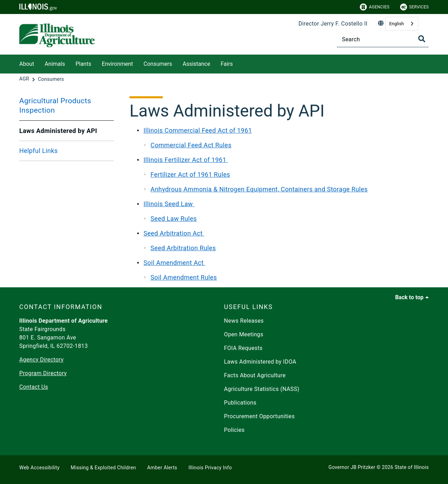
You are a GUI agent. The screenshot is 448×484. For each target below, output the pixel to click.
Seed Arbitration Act (174, 233)
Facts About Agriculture (255, 375)
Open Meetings (244, 334)
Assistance (197, 64)
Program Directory (43, 373)
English (397, 24)
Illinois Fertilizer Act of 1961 (186, 160)
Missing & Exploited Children (103, 468)
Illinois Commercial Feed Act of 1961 (198, 130)
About (27, 64)
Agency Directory (41, 360)
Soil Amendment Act (174, 263)
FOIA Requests (243, 348)
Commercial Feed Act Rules (191, 145)
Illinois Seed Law (169, 204)
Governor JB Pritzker (352, 467)
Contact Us (34, 387)
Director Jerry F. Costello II (333, 24)
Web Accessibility (39, 468)
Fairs (227, 64)
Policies (234, 430)
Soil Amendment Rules (184, 277)
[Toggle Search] (422, 39)
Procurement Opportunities (259, 416)
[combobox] (402, 24)
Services (414, 7)
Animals (55, 64)
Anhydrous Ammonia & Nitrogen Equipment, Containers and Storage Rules (259, 189)
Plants (83, 64)
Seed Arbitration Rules (183, 248)
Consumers (158, 64)
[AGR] (25, 79)
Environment (117, 64)
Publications (240, 403)
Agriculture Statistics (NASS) (262, 389)
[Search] (383, 39)
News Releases (244, 321)
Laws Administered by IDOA (260, 362)
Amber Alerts (162, 468)
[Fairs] (238, 63)
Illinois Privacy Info (210, 468)
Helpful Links (38, 151)
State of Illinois (412, 467)
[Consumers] (51, 79)
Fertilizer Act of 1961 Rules (190, 174)
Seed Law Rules (174, 219)
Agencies (375, 7)
